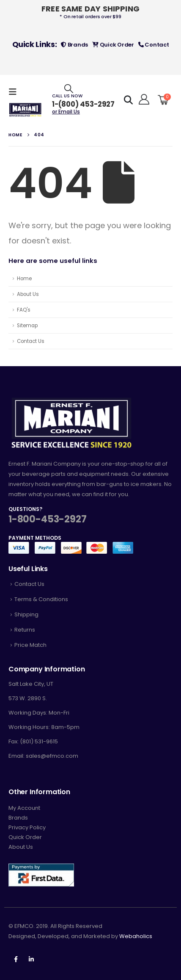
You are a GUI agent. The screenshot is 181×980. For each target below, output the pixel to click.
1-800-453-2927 (47, 519)
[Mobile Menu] (15, 92)
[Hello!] (143, 99)
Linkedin (31, 959)
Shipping (26, 614)
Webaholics (136, 936)
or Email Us (66, 112)
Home (24, 279)
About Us (28, 294)
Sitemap (27, 326)
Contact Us (31, 341)
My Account (24, 808)
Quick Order (113, 45)
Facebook (16, 959)
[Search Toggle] (69, 88)
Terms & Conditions (41, 599)
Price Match (30, 645)
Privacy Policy (27, 827)
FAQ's (24, 310)
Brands (74, 45)
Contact (154, 45)
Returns (25, 630)
